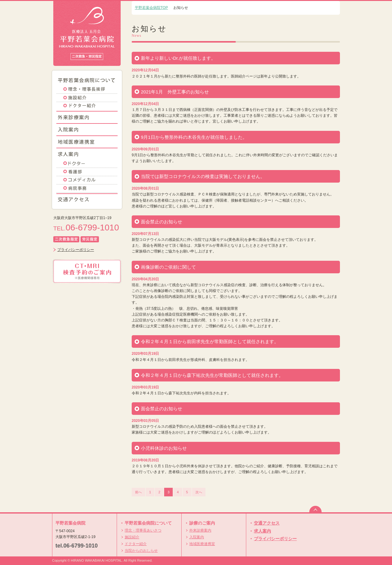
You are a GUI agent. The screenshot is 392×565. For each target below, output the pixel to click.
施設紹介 (132, 537)
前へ (138, 492)
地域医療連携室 (202, 544)
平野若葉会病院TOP (151, 8)
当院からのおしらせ (141, 551)
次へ (199, 492)
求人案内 (262, 531)
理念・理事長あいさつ (143, 530)
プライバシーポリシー (76, 250)
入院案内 (197, 537)
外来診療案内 (200, 530)
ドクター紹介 (136, 544)
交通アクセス (267, 523)
